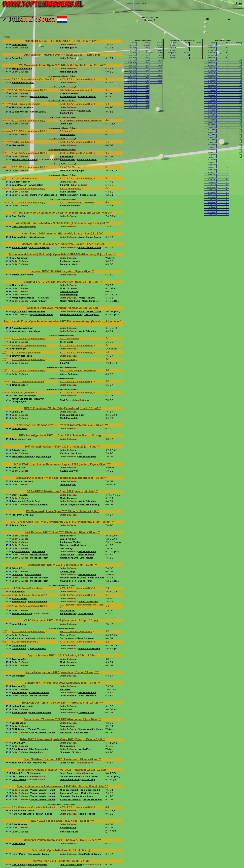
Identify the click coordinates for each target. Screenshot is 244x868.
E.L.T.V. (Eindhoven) (71, 188)
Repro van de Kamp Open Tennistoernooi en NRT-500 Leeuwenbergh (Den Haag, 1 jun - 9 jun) (62, 321)
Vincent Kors (87, 558)
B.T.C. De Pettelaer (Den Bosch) (77, 153)
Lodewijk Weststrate (23, 706)
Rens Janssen (68, 746)
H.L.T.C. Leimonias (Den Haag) (28, 382)
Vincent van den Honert (24, 638)
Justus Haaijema (69, 504)
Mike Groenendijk (39, 749)
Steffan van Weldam (22, 275)
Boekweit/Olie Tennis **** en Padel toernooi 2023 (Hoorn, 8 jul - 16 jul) (60, 478)
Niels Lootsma (37, 237)
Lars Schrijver (67, 610)
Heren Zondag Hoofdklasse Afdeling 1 (62, 76)
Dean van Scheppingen (72, 171)
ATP (230, 19)
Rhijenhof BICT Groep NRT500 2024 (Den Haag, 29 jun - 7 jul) (61, 282)
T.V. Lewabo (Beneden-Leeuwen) (29, 345)
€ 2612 (96, 41)
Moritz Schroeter (39, 96)
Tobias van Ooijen (93, 799)
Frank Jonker (91, 776)
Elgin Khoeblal (20, 311)
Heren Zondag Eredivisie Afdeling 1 (62, 336)
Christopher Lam (69, 832)
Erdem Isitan (19, 676)
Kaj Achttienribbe (21, 551)
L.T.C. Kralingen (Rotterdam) (27, 588)
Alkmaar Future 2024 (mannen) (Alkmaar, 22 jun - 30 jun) (62, 308)
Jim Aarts (65, 752)
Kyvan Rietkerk (68, 827)
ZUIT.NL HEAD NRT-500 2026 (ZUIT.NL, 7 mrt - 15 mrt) (58, 41)
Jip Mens (77, 752)
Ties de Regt (43, 298)
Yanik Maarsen (20, 185)
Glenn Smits (67, 342)
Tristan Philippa (44, 814)
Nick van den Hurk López (73, 545)
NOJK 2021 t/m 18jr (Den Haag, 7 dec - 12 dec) (60, 821)
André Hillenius (68, 96)
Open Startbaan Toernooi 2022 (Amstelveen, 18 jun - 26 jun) (61, 759)
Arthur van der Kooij (23, 481)
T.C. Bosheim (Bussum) (24, 178)
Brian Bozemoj (20, 247)
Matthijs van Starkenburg (25, 160)
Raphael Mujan (68, 614)
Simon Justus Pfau (88, 602)
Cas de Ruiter (85, 581)
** (105, 65)
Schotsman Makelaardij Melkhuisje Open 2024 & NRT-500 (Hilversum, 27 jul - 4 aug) (61, 254)
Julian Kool (66, 124)
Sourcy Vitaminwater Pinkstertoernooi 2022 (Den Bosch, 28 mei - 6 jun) (62, 786)
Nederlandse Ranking (223, 40)
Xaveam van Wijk (69, 291)
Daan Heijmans (86, 614)
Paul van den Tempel (38, 854)
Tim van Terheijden (22, 356)
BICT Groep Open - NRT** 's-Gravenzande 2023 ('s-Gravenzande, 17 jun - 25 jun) (61, 522)
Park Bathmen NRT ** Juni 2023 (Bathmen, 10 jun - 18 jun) (61, 532)
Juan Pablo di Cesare (90, 854)
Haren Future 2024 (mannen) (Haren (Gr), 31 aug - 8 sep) (57, 234)
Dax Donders (19, 864)
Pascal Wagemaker (37, 864)
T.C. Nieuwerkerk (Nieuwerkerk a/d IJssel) (82, 605)
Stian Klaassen (20, 495)
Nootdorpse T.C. (20, 142)
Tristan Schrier (20, 525)
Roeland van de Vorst (23, 83)
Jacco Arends (67, 555)
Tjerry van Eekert (37, 649)
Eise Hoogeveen (69, 48)
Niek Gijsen (66, 732)
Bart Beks (65, 689)
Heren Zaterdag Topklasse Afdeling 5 (62, 87)
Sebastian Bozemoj (70, 206)
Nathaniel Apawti (69, 558)
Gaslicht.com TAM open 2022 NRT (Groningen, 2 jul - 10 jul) (61, 719)
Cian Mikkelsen (68, 581)
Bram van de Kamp (89, 504)
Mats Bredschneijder (23, 456)
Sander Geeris (68, 160)
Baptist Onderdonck (83, 796)
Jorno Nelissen (68, 696)
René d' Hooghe (87, 814)
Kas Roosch (66, 156)
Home (239, 3)
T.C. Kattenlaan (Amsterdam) (75, 90)
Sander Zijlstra (38, 112)
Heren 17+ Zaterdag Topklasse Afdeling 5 (62, 367)
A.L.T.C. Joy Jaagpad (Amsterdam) (78, 371)
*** (107, 223)
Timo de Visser (20, 285)
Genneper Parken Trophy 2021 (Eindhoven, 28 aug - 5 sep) (61, 840)
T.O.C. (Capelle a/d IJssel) (25, 104)
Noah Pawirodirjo (69, 295)
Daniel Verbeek (37, 311)
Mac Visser (34, 331)
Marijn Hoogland (69, 72)
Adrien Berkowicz (69, 374)
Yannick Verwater (37, 729)
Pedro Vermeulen (87, 696)
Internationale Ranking (143, 40)
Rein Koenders (68, 536)
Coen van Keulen (69, 93)
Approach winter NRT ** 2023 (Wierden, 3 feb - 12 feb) (61, 656)
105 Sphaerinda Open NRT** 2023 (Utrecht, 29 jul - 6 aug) (61, 447)
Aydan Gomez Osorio (89, 237)
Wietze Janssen (20, 112)
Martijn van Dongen (22, 399)
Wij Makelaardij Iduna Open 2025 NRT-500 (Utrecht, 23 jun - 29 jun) (61, 65)
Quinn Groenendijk (90, 790)
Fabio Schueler (68, 192)
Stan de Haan (19, 602)
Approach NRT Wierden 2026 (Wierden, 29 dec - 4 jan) (58, 55)
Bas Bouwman (20, 693)
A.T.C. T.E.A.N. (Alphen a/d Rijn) (77, 79)
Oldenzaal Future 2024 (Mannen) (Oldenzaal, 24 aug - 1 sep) (57, 244)
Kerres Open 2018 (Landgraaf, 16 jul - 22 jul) (61, 861)
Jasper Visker (19, 723)
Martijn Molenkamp (22, 69)
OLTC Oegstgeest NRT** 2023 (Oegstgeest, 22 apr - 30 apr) (61, 621)
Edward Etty (18, 468)
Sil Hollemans (19, 729)
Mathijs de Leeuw (69, 195)
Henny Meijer (19, 854)
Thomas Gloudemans (71, 776)
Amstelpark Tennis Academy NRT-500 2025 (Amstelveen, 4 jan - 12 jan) (61, 223)
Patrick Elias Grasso (89, 649)
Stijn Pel (64, 185)
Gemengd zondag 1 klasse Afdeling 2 (62, 804)
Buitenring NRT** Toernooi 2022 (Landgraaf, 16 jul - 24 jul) (61, 683)
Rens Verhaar (81, 732)
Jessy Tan (17, 58)
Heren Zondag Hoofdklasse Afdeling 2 (62, 585)
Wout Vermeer (19, 45)
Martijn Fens (85, 749)
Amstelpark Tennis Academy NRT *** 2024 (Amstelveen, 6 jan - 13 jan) (61, 425)
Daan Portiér (18, 216)
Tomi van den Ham (22, 439)
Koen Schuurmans (87, 160)
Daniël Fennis (19, 645)
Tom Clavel (66, 709)
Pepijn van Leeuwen (71, 261)
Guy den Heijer (20, 237)
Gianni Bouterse (85, 638)
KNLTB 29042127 (150, 18)
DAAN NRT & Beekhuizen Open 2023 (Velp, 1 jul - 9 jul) (61, 491)
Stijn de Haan (19, 450)
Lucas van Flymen (70, 793)
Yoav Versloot (67, 726)
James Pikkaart (87, 298)
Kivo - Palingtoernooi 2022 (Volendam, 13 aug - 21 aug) (60, 672)
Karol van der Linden (71, 453)
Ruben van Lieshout (71, 799)
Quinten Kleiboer (21, 182)
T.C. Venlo (65, 131)
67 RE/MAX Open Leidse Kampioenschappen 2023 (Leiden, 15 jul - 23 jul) (60, 464)
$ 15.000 (98, 234)
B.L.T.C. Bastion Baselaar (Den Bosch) (32, 79)
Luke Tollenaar (20, 624)
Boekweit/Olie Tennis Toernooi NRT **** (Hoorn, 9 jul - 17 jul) (60, 703)
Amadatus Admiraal (22, 328)
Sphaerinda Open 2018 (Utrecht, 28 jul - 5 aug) (61, 850)
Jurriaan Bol (18, 844)
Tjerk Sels (65, 400)
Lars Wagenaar (20, 258)
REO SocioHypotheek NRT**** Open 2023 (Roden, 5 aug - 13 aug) (60, 435)
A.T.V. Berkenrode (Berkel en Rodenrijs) (81, 120)
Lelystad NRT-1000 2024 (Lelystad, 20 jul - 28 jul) (61, 271)
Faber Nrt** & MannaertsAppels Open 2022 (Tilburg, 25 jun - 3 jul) (61, 739)
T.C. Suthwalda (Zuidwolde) (26, 352)
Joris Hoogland (68, 484)
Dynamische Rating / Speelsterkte (183, 40)
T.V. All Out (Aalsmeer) (72, 167)
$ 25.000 (100, 244)
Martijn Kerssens (90, 793)
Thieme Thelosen (86, 555)
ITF (208, 19)
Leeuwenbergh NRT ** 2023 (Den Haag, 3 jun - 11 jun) (61, 565)
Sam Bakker (18, 592)
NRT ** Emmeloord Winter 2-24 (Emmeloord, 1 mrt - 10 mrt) (61, 408)
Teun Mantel (18, 501)
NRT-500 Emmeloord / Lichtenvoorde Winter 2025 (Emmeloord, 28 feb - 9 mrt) (61, 213)
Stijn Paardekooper (39, 247)
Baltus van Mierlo (69, 264)
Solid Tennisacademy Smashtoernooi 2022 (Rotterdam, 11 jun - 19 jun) (62, 770)
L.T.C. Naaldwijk (68, 359)
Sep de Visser (67, 638)
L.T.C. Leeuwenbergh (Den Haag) (77, 202)
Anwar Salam (36, 185)
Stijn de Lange (43, 456)
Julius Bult (18, 412)
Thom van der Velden (23, 107)
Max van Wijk (19, 145)
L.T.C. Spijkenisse (69, 339)
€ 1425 (96, 55)
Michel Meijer (19, 349)
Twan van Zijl (19, 659)
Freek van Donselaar (71, 315)
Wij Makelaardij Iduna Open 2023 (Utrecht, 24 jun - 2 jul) (61, 511)
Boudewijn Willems (39, 693)
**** (104, 435)
